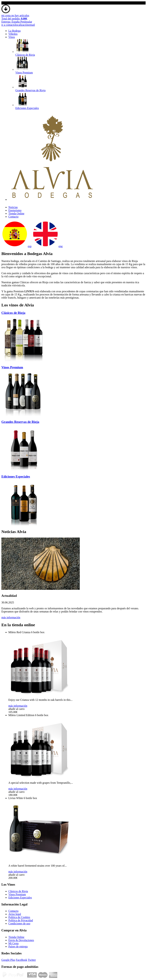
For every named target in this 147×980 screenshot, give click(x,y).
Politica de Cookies (19, 917)
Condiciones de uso (19, 923)
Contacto (13, 217)
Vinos (12, 37)
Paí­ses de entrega (18, 946)
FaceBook (22, 960)
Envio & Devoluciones (21, 940)
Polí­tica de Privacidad (21, 920)
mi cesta (17, 19)
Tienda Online (16, 213)
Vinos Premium (17, 894)
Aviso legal (15, 914)
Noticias (13, 207)
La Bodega (14, 31)
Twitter (32, 960)
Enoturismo (15, 210)
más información (11, 617)
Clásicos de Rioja (18, 891)
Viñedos (13, 34)
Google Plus (8, 960)
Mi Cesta (13, 943)
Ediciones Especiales (20, 898)
